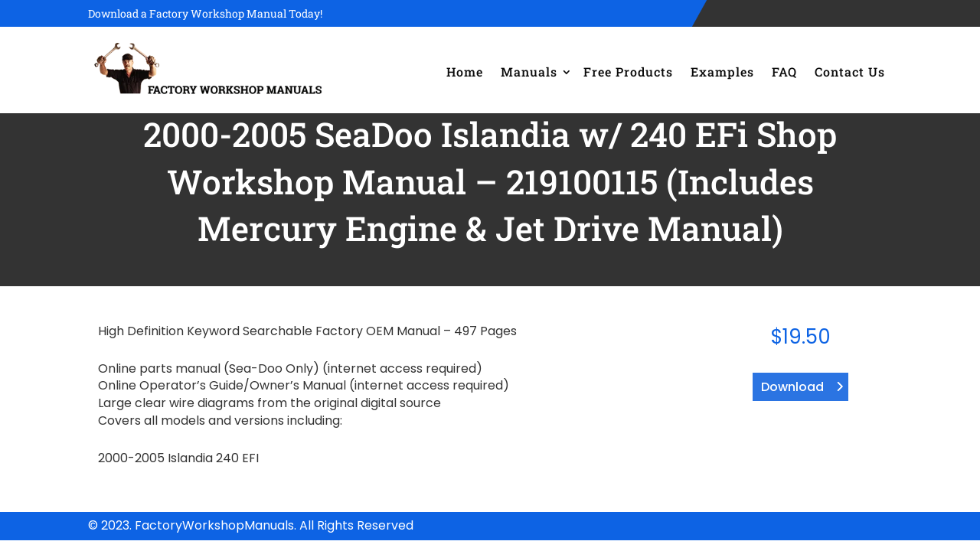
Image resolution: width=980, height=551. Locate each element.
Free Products (628, 72)
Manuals (529, 72)
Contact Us (850, 72)
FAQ (784, 72)
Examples (722, 72)
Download (792, 387)
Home (465, 72)
